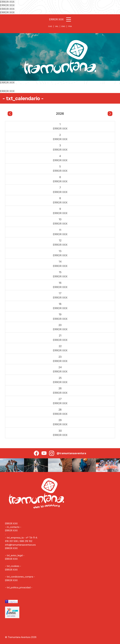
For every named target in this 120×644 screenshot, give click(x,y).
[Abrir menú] (69, 19)
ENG (63, 26)
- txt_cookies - (13, 566)
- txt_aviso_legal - (15, 555)
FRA (70, 26)
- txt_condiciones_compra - (20, 577)
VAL (57, 26)
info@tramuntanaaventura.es (20, 545)
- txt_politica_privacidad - (19, 587)
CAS (50, 26)
